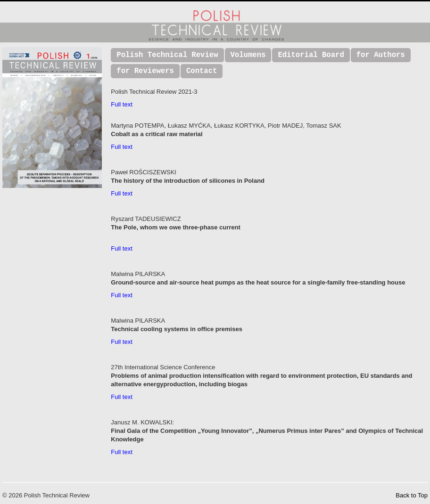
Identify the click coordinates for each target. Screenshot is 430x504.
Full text (122, 104)
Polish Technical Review (167, 55)
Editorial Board (311, 55)
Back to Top (412, 495)
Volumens (248, 55)
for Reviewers (145, 71)
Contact (202, 71)
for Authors (381, 55)
